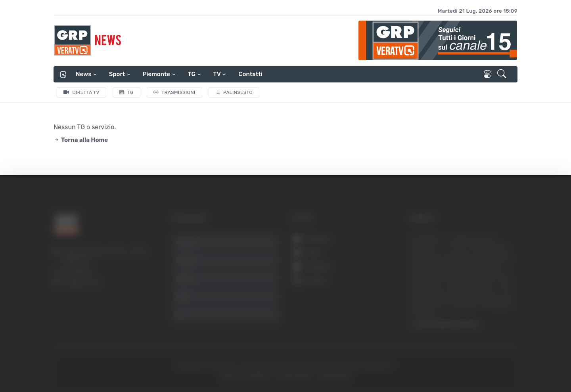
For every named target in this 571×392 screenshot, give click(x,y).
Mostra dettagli (433, 364)
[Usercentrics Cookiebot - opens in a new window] (67, 364)
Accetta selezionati (490, 289)
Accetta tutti (491, 263)
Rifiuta (491, 315)
